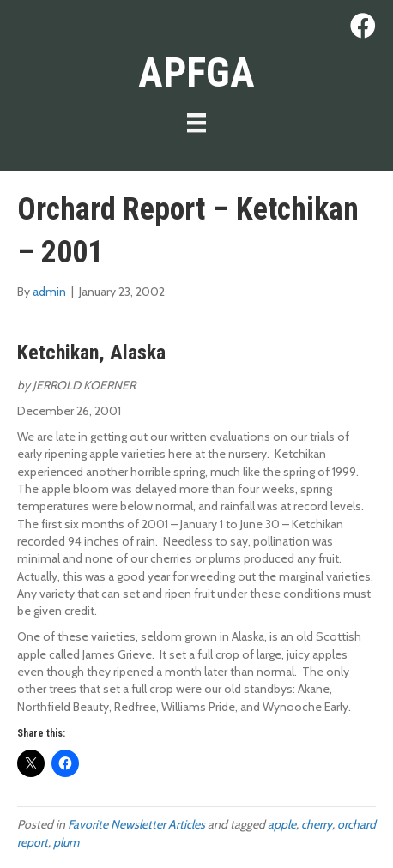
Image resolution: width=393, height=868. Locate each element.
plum (66, 842)
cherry (317, 824)
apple (282, 824)
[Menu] (196, 123)
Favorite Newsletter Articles (136, 824)
